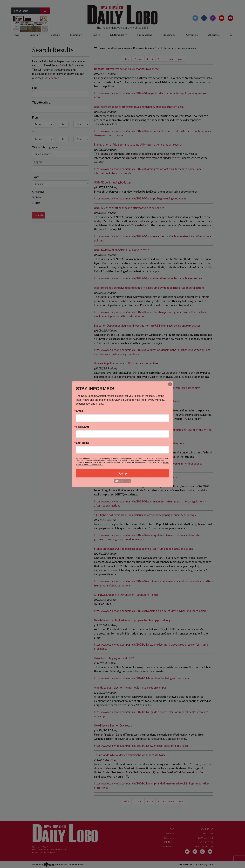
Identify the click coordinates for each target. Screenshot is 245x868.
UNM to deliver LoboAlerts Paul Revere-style (122, 250)
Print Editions (204, 846)
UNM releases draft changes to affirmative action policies (129, 208)
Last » (180, 59)
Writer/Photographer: (46, 147)
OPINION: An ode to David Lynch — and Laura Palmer (126, 595)
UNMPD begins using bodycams (113, 182)
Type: (36, 177)
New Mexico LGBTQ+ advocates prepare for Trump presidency (132, 620)
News (16, 35)
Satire (96, 35)
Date (37, 197)
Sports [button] (34, 35)
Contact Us (206, 833)
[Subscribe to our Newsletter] (230, 18)
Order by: (38, 192)
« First (127, 59)
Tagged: (37, 162)
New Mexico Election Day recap (113, 725)
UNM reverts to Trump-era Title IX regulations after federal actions (135, 477)
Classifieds (169, 35)
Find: (35, 88)
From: (36, 117)
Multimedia (167, 846)
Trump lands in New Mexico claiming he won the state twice (130, 755)
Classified (207, 842)
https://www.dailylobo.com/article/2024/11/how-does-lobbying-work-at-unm (141, 678)
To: (34, 132)
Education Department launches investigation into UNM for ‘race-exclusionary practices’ (148, 326)
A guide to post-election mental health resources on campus (130, 688)
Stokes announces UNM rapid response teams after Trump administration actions (143, 549)
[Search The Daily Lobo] (231, 35)
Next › (171, 59)
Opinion (169, 842)
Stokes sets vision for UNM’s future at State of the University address (136, 401)
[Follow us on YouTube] (222, 18)
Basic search (51, 78)
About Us (214, 35)
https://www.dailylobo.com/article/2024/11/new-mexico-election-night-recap (141, 746)
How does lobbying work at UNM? (115, 658)
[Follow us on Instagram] (213, 18)
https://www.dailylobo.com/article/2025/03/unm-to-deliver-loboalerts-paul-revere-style (148, 278)
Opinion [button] (75, 35)
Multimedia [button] (117, 35)
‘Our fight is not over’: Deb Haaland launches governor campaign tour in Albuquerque (145, 515)
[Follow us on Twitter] (195, 18)
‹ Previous (138, 59)
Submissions (145, 35)
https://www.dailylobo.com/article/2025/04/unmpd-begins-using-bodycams (140, 198)
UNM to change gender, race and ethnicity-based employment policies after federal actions (149, 288)
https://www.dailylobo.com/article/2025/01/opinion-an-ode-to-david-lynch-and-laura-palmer (151, 611)
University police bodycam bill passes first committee (126, 363)
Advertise (192, 35)
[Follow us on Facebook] (204, 18)
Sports (170, 833)
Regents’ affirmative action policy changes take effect (127, 69)
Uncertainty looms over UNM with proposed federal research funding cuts (139, 443)
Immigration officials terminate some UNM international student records (138, 145)
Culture (55, 35)
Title (36, 203)
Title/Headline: (41, 102)
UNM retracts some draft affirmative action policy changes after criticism (139, 107)
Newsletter (206, 838)
